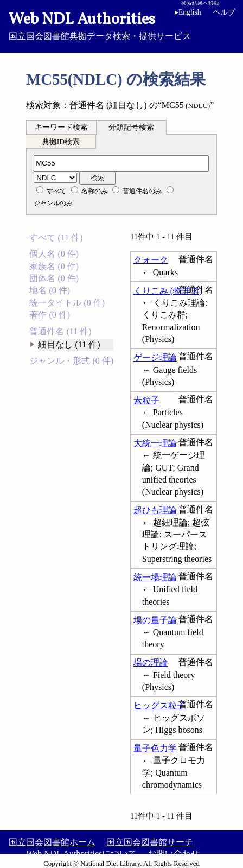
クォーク (151, 260)
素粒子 (146, 400)
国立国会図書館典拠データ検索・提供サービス (121, 25)
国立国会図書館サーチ (150, 842)
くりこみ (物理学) (168, 291)
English (190, 12)
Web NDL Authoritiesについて (81, 854)
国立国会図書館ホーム (52, 842)
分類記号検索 (131, 127)
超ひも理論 (155, 510)
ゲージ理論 (155, 357)
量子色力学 (155, 748)
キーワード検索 (61, 127)
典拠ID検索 (61, 142)
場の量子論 (155, 620)
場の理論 (151, 663)
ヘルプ (224, 12)
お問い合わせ (174, 854)
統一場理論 (155, 577)
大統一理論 (155, 443)
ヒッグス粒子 (159, 705)
